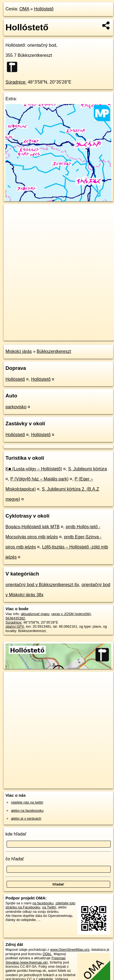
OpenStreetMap (44, 332)
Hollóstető (44, 9)
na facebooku (43, 903)
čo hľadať (15, 859)
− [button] (13, 222)
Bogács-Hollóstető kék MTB (32, 527)
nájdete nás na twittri (27, 802)
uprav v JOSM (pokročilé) (71, 614)
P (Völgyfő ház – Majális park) (39, 479)
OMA (24, 9)
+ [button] (13, 213)
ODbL (47, 954)
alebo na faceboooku (27, 811)
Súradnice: (16, 82)
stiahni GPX (15, 626)
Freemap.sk (72, 332)
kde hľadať (16, 834)
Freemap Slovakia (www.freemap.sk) (35, 960)
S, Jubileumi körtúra (87, 469)
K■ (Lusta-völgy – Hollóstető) (34, 469)
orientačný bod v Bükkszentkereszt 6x (42, 585)
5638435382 (15, 618)
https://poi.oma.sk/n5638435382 (28, 336)
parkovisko (16, 407)
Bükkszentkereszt (54, 351)
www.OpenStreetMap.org (70, 950)
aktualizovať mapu (35, 614)
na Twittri (49, 907)
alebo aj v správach (26, 818)
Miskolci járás (19, 351)
